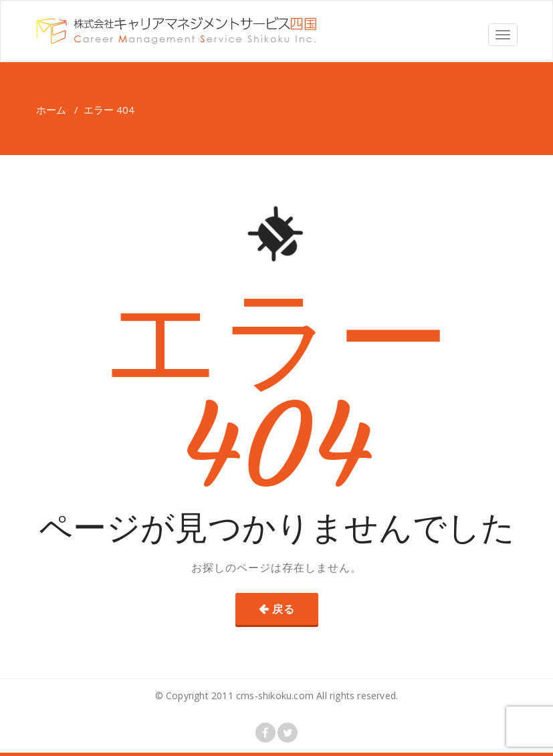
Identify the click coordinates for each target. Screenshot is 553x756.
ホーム (51, 110)
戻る (284, 609)
